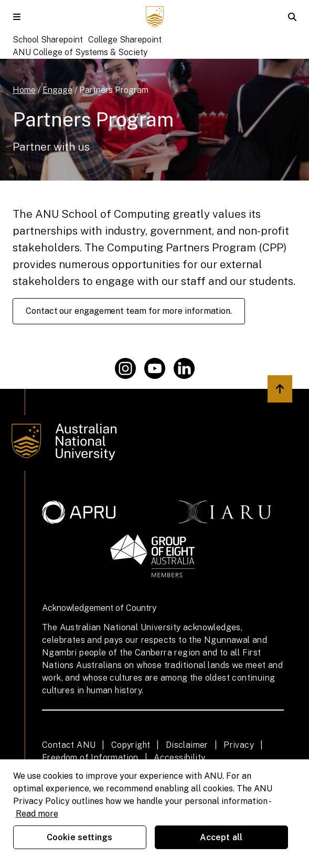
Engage (57, 90)
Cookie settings (79, 837)
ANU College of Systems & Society (80, 52)
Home (24, 90)
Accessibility (179, 758)
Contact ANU (69, 745)
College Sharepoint (125, 40)
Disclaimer (187, 745)
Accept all (221, 837)
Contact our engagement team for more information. (129, 311)
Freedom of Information (90, 758)
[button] (17, 17)
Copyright (131, 745)
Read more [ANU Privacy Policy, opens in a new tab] (37, 814)
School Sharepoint (48, 40)
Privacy (239, 745)
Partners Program (114, 90)
